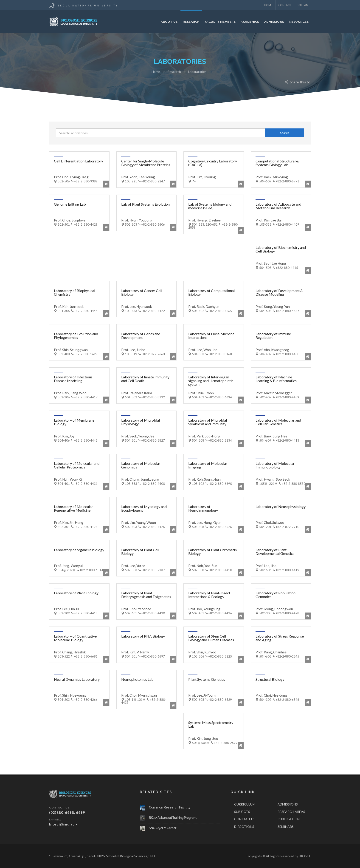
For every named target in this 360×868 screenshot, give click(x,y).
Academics (250, 22)
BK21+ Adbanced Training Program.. (173, 818)
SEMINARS (286, 827)
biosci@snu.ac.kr (64, 824)
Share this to (298, 82)
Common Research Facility (170, 807)
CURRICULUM (245, 804)
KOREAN (302, 5)
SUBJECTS (242, 812)
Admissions (274, 22)
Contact (285, 5)
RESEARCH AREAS (291, 812)
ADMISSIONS (288, 804)
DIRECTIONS (244, 827)
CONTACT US (245, 819)
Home (268, 5)
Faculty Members (220, 22)
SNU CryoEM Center (162, 828)
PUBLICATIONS (290, 819)
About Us (169, 22)
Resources (299, 22)
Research (191, 22)
